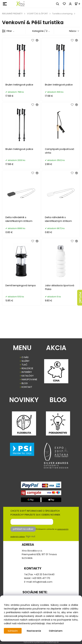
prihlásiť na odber (23, 529)
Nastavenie (35, 631)
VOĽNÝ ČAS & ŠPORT (37, 14)
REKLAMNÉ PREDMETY (12, 14)
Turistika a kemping (62, 14)
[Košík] (78, 4)
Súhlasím (13, 631)
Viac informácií (55, 623)
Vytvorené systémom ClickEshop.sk (41, 642)
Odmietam (56, 631)
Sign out (31, 536)
